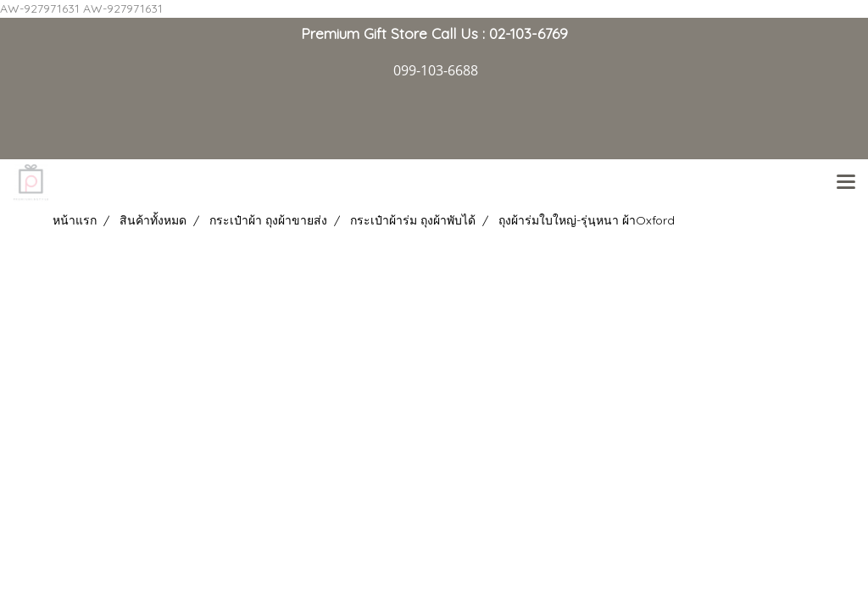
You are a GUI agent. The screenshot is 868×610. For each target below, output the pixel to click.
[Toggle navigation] (846, 183)
